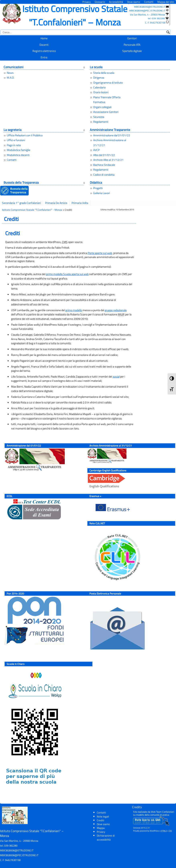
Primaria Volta (80, 203)
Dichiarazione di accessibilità (106, 837)
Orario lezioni (101, 92)
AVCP (96, 150)
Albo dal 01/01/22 (104, 155)
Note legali (103, 816)
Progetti (98, 188)
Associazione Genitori (106, 112)
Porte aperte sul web (100, 253)
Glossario (100, 2)
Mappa (101, 828)
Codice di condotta (104, 175)
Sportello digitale (132, 51)
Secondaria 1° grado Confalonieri (21, 203)
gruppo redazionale (116, 310)
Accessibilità (116, 2)
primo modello (74, 310)
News (10, 73)
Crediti (101, 820)
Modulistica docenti (18, 155)
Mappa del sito (166, 2)
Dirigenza (99, 78)
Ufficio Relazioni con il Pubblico (25, 135)
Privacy (86, 2)
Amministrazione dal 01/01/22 (112, 135)
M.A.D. (11, 78)
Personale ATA (132, 45)
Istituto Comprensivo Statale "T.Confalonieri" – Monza (75, 15)
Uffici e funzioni (16, 140)
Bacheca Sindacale (104, 165)
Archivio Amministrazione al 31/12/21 (110, 143)
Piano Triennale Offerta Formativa (107, 100)
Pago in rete (14, 145)
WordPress (154, 831)
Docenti (44, 45)
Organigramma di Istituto (108, 83)
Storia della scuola (104, 73)
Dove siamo (134, 2)
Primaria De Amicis (56, 203)
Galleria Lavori (102, 193)
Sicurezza (99, 117)
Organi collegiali (102, 107)
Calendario (99, 87)
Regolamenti (101, 122)
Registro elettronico (44, 51)
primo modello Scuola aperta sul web (67, 274)
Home (44, 38)
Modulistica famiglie (19, 150)
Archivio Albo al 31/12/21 (108, 160)
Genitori (132, 38)
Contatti (149, 2)
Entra (44, 57)
